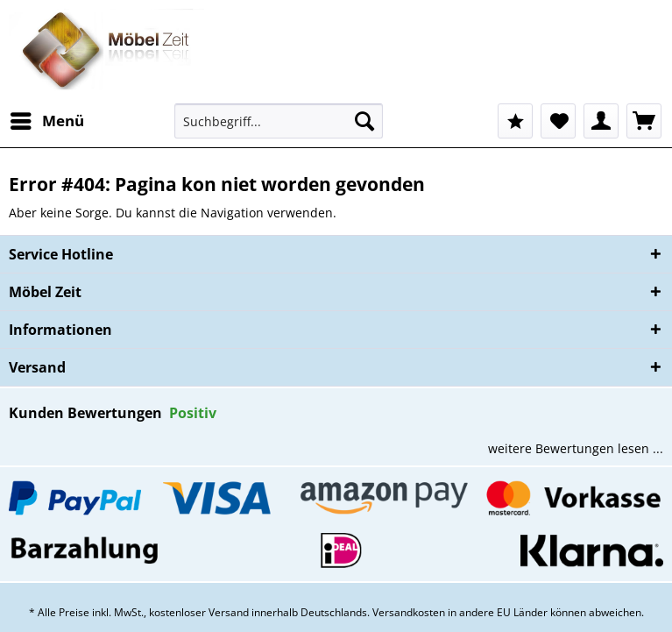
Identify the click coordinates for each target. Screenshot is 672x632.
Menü (47, 119)
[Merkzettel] (558, 121)
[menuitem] (46, 121)
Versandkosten (409, 612)
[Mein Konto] (601, 121)
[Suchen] (364, 121)
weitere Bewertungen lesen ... (576, 448)
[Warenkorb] (644, 121)
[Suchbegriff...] (279, 121)
